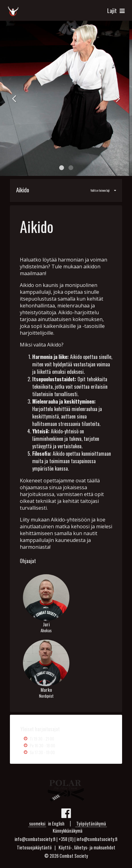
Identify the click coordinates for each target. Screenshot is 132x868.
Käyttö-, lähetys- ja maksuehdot (87, 847)
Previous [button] (14, 98)
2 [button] (71, 168)
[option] (66, 98)
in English (56, 823)
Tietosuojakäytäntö (34, 847)
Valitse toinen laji (63, 190)
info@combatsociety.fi (97, 839)
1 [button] (61, 168)
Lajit (117, 10)
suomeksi (37, 823)
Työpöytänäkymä (91, 823)
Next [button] (118, 98)
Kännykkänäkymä (68, 831)
